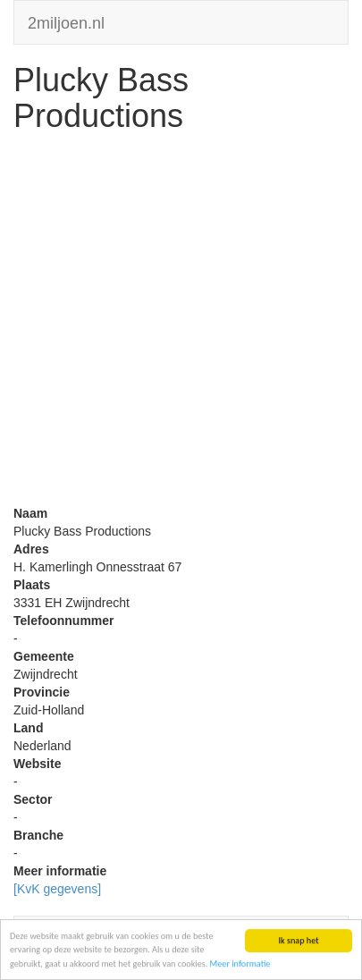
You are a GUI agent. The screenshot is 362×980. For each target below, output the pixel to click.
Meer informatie (240, 965)
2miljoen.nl (66, 21)
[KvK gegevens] (57, 889)
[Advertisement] (181, 323)
